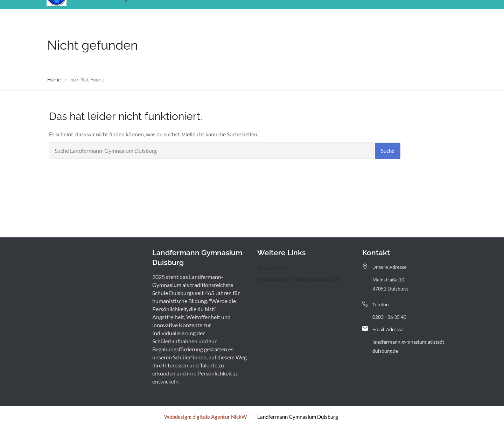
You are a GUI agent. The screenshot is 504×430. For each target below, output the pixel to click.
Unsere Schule (184, 12)
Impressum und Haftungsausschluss (298, 279)
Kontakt (388, 12)
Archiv (362, 12)
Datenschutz (272, 268)
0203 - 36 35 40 (389, 317)
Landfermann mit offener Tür (282, 12)
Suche (388, 151)
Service (335, 12)
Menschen (224, 12)
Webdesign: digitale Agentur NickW (205, 417)
